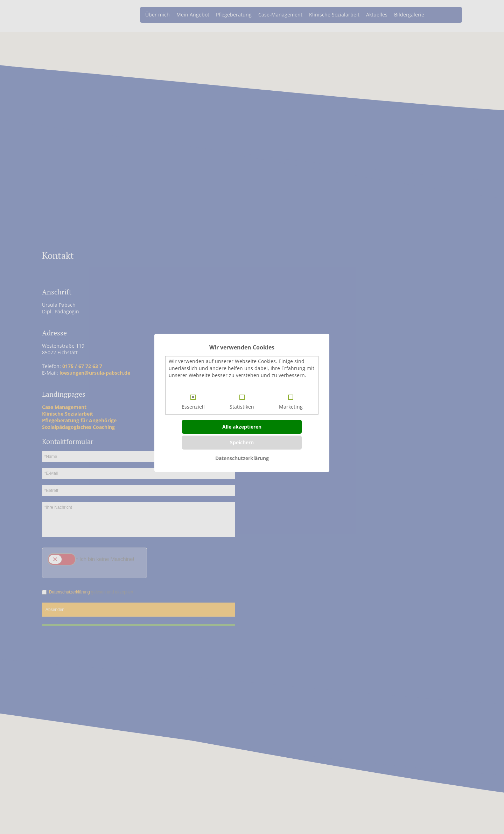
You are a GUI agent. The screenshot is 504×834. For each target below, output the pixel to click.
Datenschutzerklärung (242, 458)
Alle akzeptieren (242, 427)
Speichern (242, 442)
